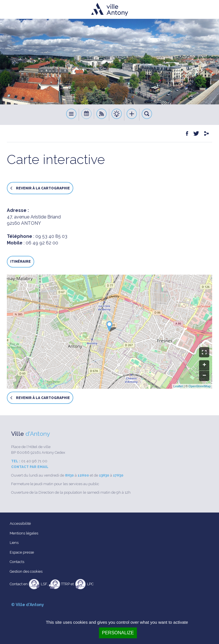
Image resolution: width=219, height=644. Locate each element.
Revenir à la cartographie (40, 188)
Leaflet (178, 386)
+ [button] (204, 365)
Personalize (118, 633)
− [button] (204, 376)
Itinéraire (21, 262)
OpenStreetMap (200, 386)
